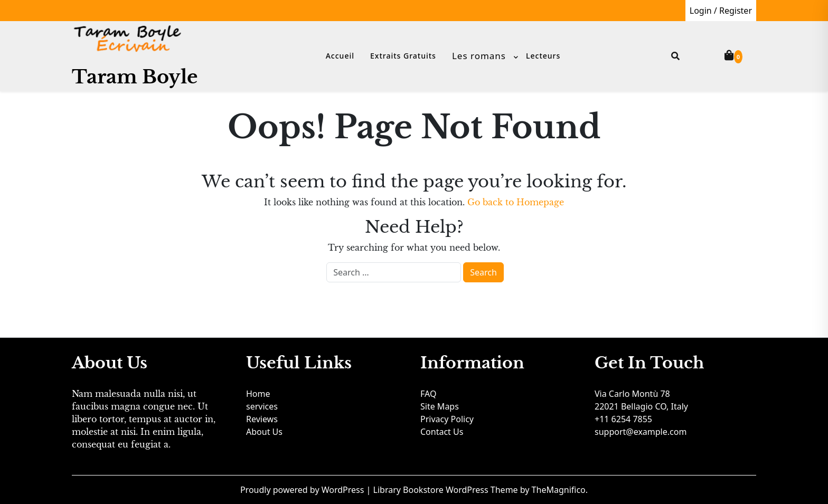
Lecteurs (543, 56)
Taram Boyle (135, 77)
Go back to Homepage (516, 202)
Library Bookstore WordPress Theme (447, 490)
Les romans (479, 56)
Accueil (340, 56)
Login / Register (721, 11)
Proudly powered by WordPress (303, 490)
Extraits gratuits (403, 56)
